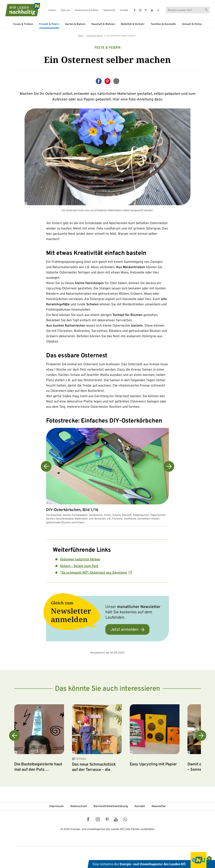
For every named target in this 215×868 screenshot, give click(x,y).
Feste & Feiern (107, 48)
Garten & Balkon (75, 24)
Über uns (65, 10)
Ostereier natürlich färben (80, 560)
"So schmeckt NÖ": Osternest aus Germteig (93, 573)
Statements (109, 10)
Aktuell (52, 10)
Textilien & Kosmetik (163, 24)
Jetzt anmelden (125, 630)
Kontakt (124, 10)
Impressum (56, 806)
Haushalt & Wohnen (103, 24)
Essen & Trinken (23, 24)
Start (80, 36)
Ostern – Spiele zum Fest (79, 566)
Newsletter (159, 806)
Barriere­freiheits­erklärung (111, 806)
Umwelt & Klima (192, 24)
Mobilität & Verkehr (133, 24)
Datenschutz (79, 806)
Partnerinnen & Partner (87, 10)
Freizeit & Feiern (49, 24)
